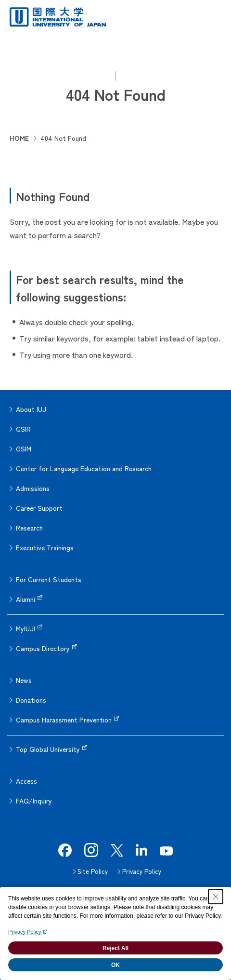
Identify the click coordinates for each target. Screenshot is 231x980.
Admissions (33, 488)
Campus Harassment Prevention (64, 720)
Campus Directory (43, 648)
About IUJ (31, 409)
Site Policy (93, 871)
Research (29, 528)
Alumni (26, 599)
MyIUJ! (26, 628)
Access (26, 781)
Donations (31, 700)
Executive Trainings (45, 547)
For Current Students (49, 579)
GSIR (23, 429)
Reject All (115, 948)
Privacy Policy (142, 871)
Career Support (39, 508)
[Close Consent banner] (216, 897)
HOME (19, 138)
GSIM (24, 449)
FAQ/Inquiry (34, 801)
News (24, 680)
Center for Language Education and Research (84, 468)
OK (115, 965)
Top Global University (48, 749)
